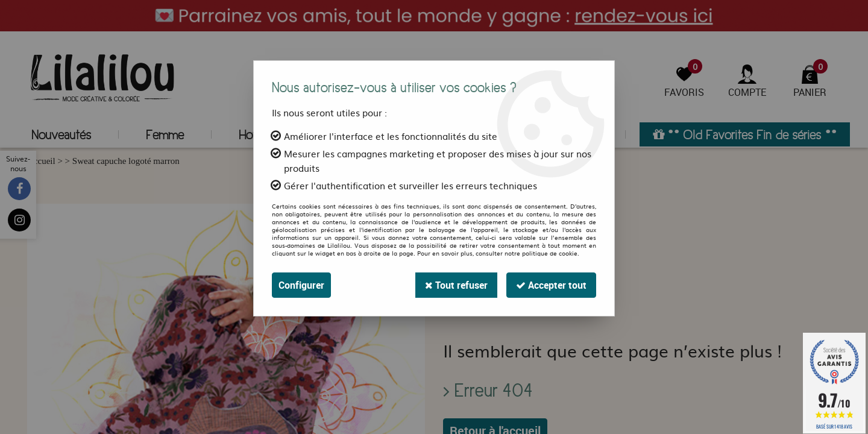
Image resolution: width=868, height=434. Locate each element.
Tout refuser (456, 285)
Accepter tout (551, 285)
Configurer (301, 285)
